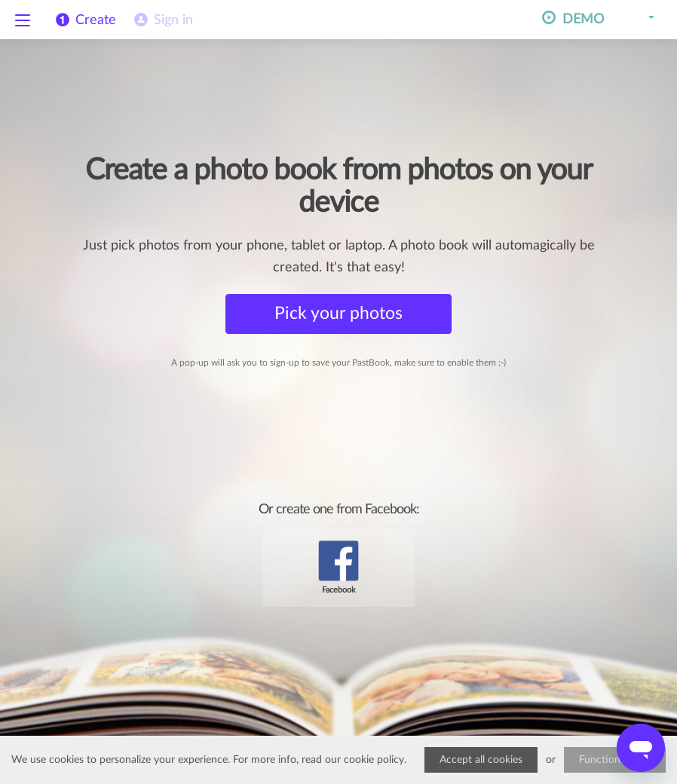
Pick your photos (338, 313)
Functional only (615, 760)
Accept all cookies (481, 760)
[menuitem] (162, 20)
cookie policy (374, 760)
